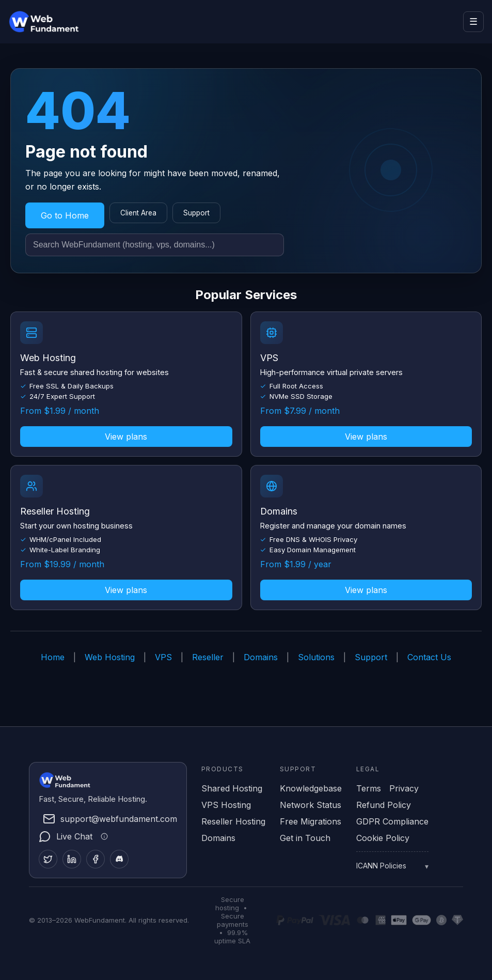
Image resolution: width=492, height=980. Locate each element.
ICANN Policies (381, 866)
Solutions (316, 657)
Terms (369, 788)
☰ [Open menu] (473, 22)
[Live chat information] (103, 836)
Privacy (404, 788)
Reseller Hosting (233, 821)
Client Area (138, 213)
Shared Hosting (232, 788)
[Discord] (119, 859)
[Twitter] (48, 859)
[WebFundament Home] (55, 22)
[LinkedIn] (72, 859)
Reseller (208, 657)
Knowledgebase (311, 788)
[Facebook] (96, 859)
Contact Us (429, 657)
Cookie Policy (383, 838)
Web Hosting (110, 657)
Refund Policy (384, 805)
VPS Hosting (226, 805)
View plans (126, 437)
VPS (163, 657)
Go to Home (65, 215)
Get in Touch (305, 838)
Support (196, 213)
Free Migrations (311, 821)
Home (53, 657)
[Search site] (155, 245)
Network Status (311, 805)
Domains (261, 657)
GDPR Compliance (392, 821)
